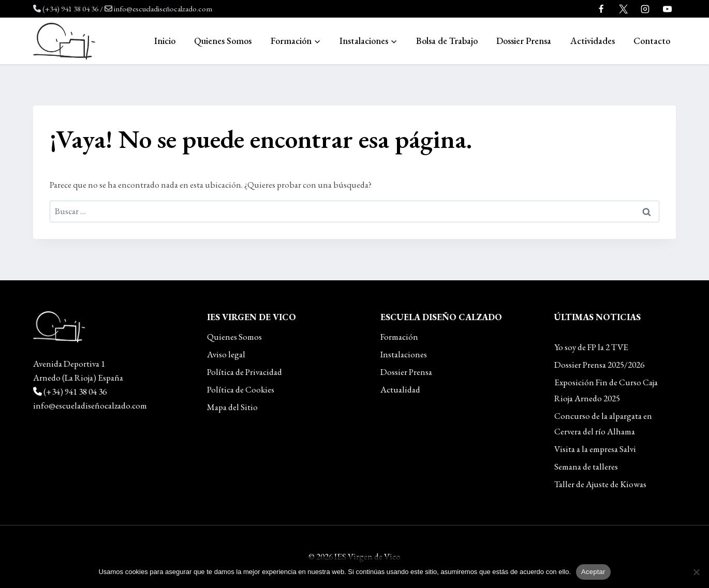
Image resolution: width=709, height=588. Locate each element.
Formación (399, 337)
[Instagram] (645, 9)
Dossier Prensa (524, 41)
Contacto (652, 41)
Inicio (165, 41)
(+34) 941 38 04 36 (70, 9)
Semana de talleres (586, 466)
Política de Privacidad (245, 372)
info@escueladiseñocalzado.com (163, 9)
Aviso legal (226, 354)
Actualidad (400, 389)
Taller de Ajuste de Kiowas (600, 484)
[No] (696, 572)
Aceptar (593, 572)
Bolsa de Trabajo (447, 41)
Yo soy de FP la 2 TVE (591, 347)
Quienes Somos (223, 41)
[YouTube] (667, 9)
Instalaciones (404, 354)
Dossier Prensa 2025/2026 (599, 365)
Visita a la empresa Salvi (595, 449)
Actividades (593, 41)
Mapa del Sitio (232, 407)
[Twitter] (623, 9)
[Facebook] (601, 9)
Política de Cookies (241, 389)
